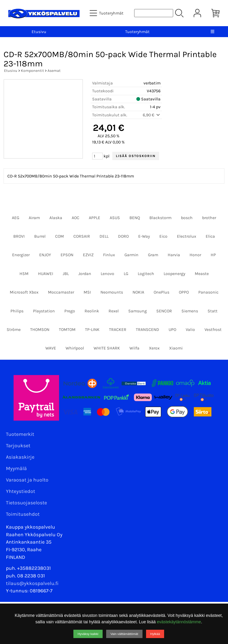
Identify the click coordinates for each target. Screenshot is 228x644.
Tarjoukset (18, 446)
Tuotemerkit (20, 434)
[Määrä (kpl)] (97, 156)
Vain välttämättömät (124, 634)
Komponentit (32, 71)
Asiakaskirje (20, 457)
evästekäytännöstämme (179, 622)
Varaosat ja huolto (27, 480)
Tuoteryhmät (137, 32)
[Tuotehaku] (154, 13)
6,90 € (152, 115)
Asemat (54, 71)
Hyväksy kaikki (88, 634)
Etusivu (39, 32)
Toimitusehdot (23, 514)
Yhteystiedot (21, 491)
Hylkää (155, 634)
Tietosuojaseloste (26, 503)
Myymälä (16, 468)
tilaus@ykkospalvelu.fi (32, 583)
